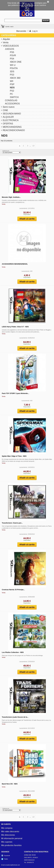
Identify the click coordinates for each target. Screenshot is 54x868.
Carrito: (9, 27)
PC (11, 94)
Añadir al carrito (27, 219)
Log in (35, 31)
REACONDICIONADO (14, 130)
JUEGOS (10, 49)
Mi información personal (12, 838)
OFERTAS (8, 124)
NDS (12, 88)
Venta (6, 42)
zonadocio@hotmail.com (13, 865)
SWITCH (14, 97)
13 (33, 146)
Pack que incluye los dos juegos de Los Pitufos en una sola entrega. (22, 655)
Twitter (6, 859)
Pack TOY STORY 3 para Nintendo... (15, 393)
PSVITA (14, 68)
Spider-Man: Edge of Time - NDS (14, 456)
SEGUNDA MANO (12, 114)
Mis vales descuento (10, 832)
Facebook (7, 856)
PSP (12, 84)
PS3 (12, 75)
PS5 (12, 52)
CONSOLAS (11, 100)
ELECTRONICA (11, 120)
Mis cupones (7, 842)
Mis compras (7, 828)
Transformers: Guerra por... (12, 523)
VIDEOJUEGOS (11, 46)
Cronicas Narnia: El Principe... (13, 590)
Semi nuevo (9, 107)
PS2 (12, 91)
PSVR (13, 55)
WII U (13, 65)
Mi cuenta (6, 824)
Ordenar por (6, 151)
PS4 (12, 59)
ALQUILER (8, 117)
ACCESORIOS (12, 104)
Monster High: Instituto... (11, 197)
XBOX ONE (16, 62)
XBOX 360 (15, 78)
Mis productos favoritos (11, 845)
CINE (5, 110)
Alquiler (6, 39)
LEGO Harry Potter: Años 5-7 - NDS (15, 327)
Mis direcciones (8, 835)
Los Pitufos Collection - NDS (13, 652)
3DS (12, 71)
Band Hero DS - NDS (10, 784)
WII (12, 81)
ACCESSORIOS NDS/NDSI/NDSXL (15, 264)
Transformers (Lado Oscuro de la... (15, 717)
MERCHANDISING (12, 127)
